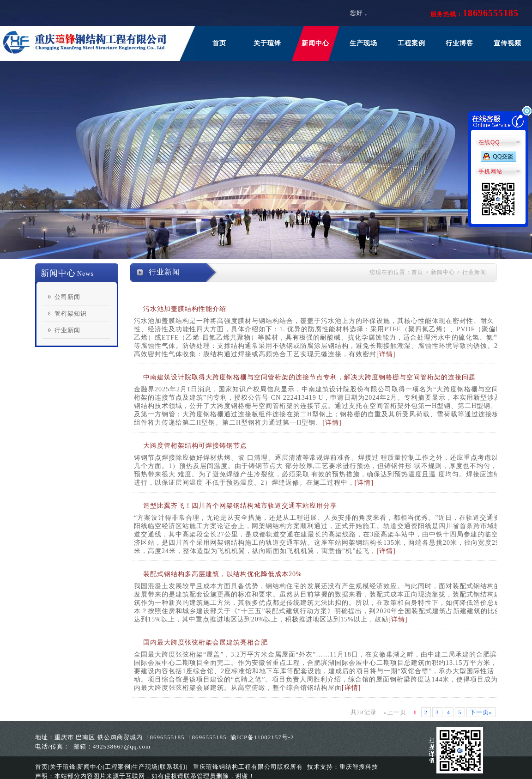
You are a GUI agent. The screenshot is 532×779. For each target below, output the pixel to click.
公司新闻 (67, 297)
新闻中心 (315, 43)
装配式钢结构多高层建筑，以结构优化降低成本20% (223, 574)
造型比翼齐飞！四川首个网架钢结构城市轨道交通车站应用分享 (240, 506)
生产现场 (363, 43)
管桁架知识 (71, 313)
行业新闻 (67, 330)
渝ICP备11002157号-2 (262, 737)
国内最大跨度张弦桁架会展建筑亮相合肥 (206, 642)
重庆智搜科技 (359, 767)
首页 (219, 43)
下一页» (481, 712)
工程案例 (411, 43)
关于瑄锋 (267, 43)
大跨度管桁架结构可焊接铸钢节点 (195, 446)
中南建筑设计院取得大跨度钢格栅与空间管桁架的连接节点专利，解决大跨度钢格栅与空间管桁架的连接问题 (309, 377)
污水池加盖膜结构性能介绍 (185, 309)
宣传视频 (508, 43)
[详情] (386, 354)
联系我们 (173, 767)
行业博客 (459, 43)
